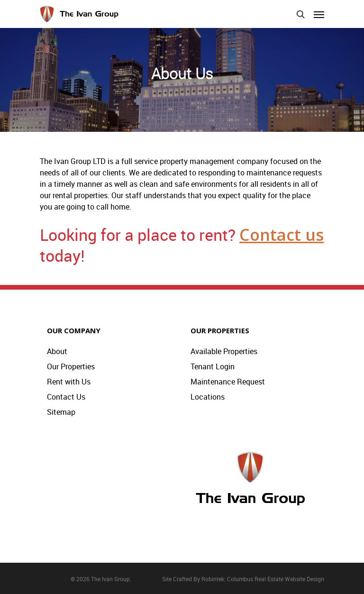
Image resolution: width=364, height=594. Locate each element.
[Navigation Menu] (319, 14)
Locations (208, 397)
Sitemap (61, 412)
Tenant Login (213, 366)
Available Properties (224, 351)
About (57, 351)
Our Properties (71, 366)
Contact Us (66, 397)
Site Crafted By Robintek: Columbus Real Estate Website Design (243, 579)
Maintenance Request (228, 382)
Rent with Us (69, 382)
